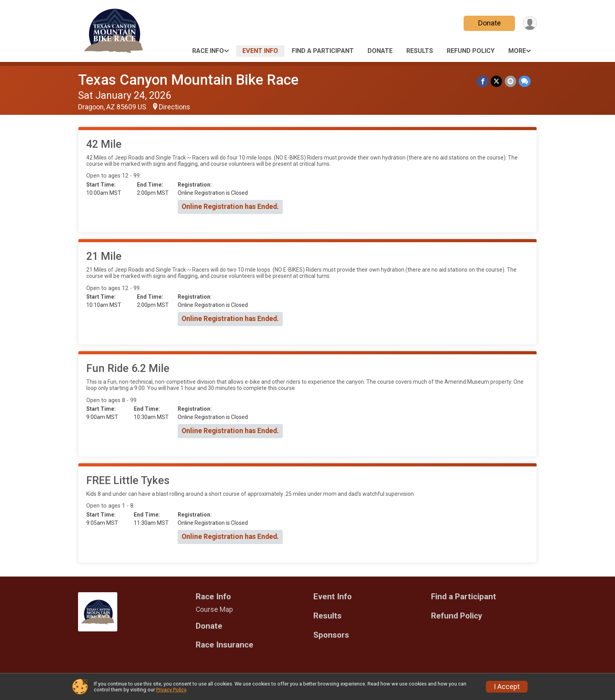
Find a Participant (323, 51)
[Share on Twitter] (497, 81)
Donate (489, 23)
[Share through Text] (525, 81)
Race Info (208, 51)
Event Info (260, 51)
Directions (175, 107)
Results (420, 51)
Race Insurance (225, 645)
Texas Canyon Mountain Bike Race (188, 80)
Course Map (214, 609)
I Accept (507, 687)
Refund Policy (471, 51)
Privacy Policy (171, 690)
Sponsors (331, 635)
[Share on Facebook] (483, 81)
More (517, 51)
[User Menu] (530, 23)
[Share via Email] (510, 81)
